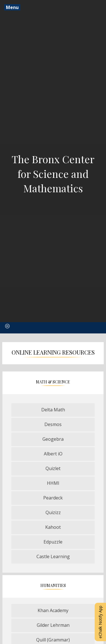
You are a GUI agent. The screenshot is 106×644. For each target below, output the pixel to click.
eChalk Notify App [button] (100, 622)
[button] (7, 326)
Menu (12, 7)
